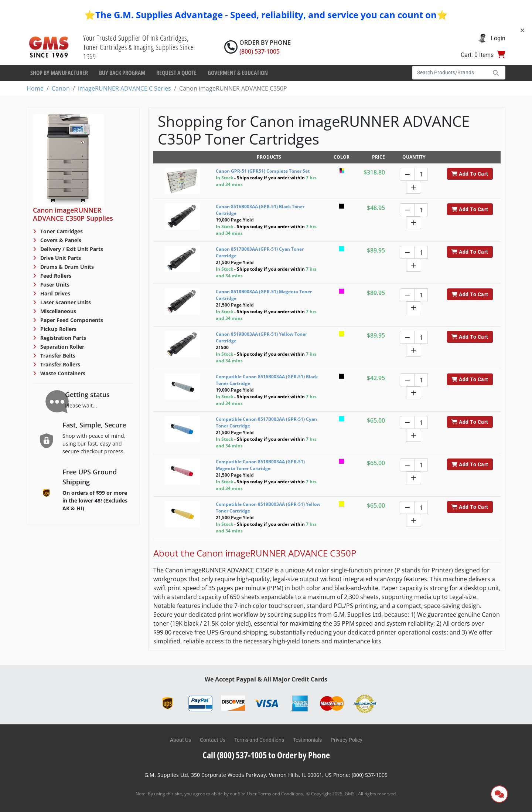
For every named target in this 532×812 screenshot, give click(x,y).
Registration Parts (62, 338)
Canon (61, 88)
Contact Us (213, 740)
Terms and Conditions (259, 740)
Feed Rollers (55, 276)
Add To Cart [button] (470, 174)
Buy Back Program (122, 73)
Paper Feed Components (71, 320)
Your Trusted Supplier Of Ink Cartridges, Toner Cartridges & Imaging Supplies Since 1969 (139, 47)
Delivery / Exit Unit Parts (71, 249)
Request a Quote (176, 73)
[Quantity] (421, 174)
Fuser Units (54, 285)
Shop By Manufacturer (59, 73)
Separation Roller (62, 347)
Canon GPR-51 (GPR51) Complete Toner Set (263, 171)
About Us (180, 740)
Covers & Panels (60, 240)
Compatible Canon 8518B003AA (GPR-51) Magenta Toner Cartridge (260, 465)
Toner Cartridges (61, 231)
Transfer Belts (57, 356)
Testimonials (307, 740)
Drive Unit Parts (60, 258)
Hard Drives (54, 293)
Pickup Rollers (58, 329)
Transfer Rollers (59, 364)
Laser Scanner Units (65, 302)
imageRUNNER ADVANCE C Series (125, 88)
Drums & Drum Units (66, 267)
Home (35, 88)
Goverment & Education (238, 73)
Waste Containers (62, 373)
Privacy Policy (347, 740)
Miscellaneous (57, 311)
